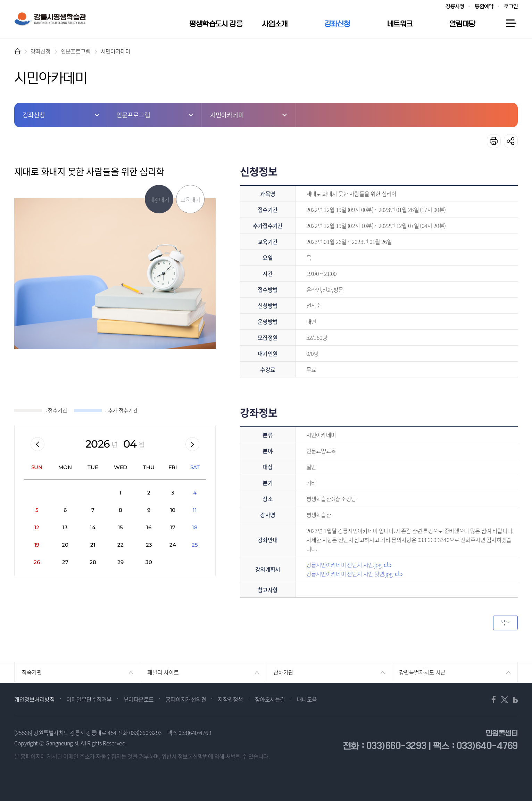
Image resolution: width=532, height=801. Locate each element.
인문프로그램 (76, 51)
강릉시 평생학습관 (50, 19)
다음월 (192, 444)
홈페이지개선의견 (186, 699)
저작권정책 (230, 699)
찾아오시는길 (270, 699)
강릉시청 (455, 6)
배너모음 (307, 699)
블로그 (513, 700)
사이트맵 (511, 23)
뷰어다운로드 (139, 699)
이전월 (38, 444)
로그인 (511, 6)
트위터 (504, 700)
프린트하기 (494, 141)
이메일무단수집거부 (89, 699)
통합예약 (484, 6)
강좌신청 (40, 51)
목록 (505, 622)
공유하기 (511, 141)
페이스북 (495, 700)
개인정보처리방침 (34, 699)
